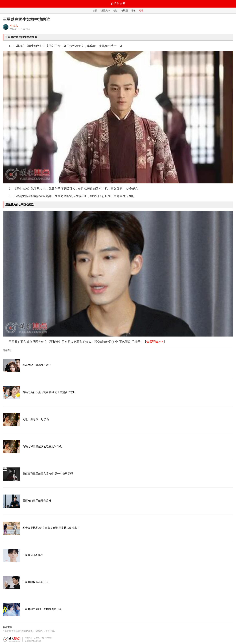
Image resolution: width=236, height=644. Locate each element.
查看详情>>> (155, 342)
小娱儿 (14, 26)
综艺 (133, 11)
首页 (95, 11)
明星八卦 (105, 11)
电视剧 (124, 11)
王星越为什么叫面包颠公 (20, 205)
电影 (115, 11)
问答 (141, 11)
